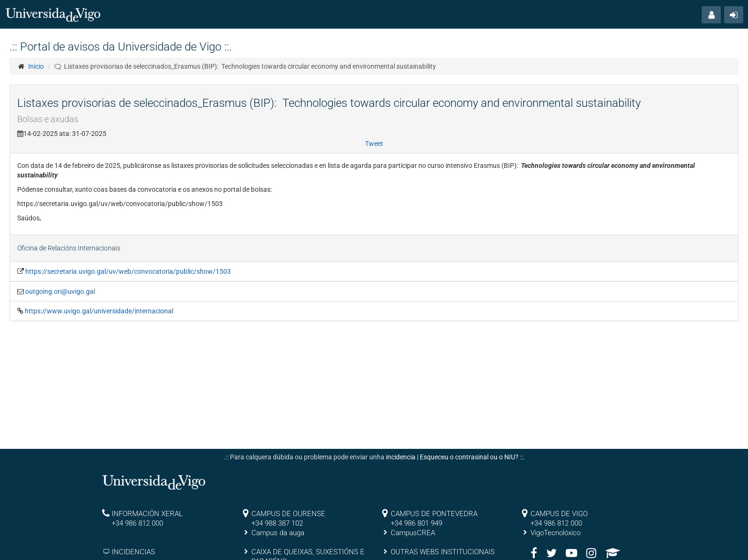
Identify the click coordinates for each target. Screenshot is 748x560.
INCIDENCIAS (133, 552)
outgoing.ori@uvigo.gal (60, 291)
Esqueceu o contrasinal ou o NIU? (469, 457)
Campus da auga (278, 533)
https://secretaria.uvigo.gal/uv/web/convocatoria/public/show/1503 (128, 271)
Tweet (374, 144)
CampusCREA (413, 533)
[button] (711, 15)
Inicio (36, 66)
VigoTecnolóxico (556, 533)
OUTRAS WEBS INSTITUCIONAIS (443, 552)
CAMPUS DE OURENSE (288, 514)
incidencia (401, 457)
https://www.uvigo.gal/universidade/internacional (99, 311)
